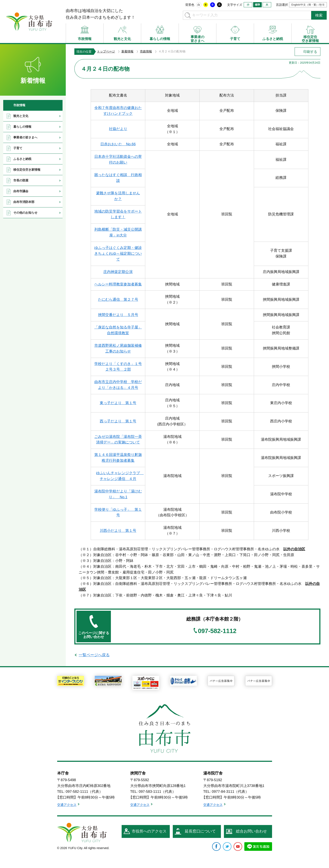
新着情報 (127, 51)
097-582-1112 (217, 631)
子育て (18, 148)
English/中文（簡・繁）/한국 (308, 5)
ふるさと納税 (22, 159)
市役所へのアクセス (149, 831)
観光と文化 (21, 116)
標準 (257, 5)
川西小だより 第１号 (118, 531)
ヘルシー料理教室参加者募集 (118, 284)
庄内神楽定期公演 (118, 272)
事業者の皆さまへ (25, 137)
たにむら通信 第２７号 (118, 300)
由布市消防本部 (24, 202)
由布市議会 (21, 191)
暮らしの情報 (22, 127)
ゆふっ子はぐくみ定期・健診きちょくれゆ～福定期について (118, 254)
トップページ (106, 51)
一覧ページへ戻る (94, 655)
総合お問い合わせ (251, 831)
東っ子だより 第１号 (118, 403)
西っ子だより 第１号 (118, 421)
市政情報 (146, 51)
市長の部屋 (21, 180)
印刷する (310, 52)
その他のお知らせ (25, 213)
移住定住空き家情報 (27, 170)
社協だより (118, 129)
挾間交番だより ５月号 (118, 315)
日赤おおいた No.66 (118, 144)
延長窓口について (200, 831)
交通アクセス (67, 805)
